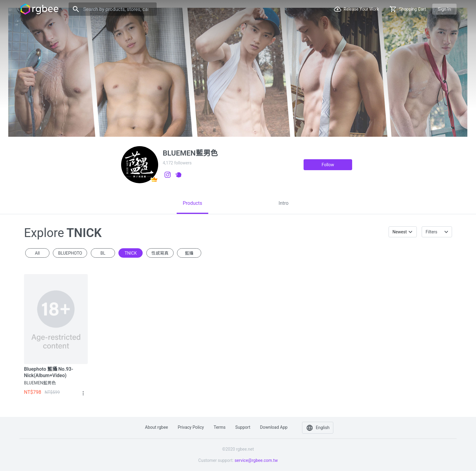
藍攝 (189, 253)
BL (103, 253)
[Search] (113, 9)
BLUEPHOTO (70, 253)
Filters (432, 232)
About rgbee (157, 427)
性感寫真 (160, 253)
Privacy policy (191, 427)
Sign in (444, 9)
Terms (220, 427)
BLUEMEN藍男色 (40, 383)
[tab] (192, 203)
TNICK (131, 253)
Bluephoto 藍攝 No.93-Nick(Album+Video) (49, 372)
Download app (274, 427)
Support (243, 427)
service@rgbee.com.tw (256, 460)
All (37, 253)
